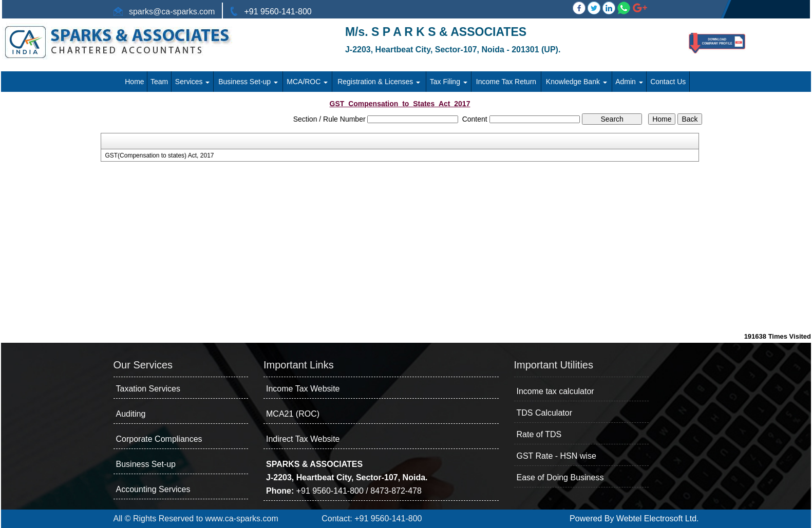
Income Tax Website (303, 389)
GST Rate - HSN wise (556, 456)
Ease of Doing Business (560, 477)
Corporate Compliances (159, 439)
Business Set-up (248, 82)
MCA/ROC (307, 82)
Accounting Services (153, 489)
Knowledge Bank (577, 82)
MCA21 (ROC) (293, 414)
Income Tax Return (506, 82)
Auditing (131, 414)
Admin (629, 82)
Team (159, 82)
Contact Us (668, 82)
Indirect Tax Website (303, 439)
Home (134, 82)
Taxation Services (148, 389)
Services (193, 82)
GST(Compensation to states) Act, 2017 (159, 155)
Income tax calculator (555, 391)
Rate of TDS (539, 434)
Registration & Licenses (379, 82)
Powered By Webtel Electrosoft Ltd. (634, 519)
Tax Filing (449, 82)
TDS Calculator (544, 413)
